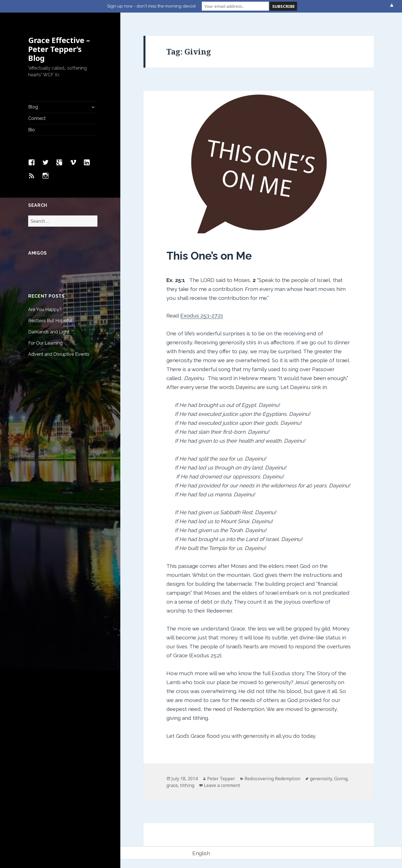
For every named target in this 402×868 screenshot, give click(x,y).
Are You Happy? (45, 310)
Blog (33, 107)
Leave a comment (222, 785)
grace (172, 785)
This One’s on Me (209, 256)
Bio (32, 130)
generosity (321, 779)
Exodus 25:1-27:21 (202, 316)
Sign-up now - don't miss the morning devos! (151, 6)
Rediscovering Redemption (272, 779)
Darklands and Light (49, 332)
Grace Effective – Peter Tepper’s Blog (59, 49)
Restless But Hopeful (50, 321)
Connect (37, 118)
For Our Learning (45, 343)
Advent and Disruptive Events (59, 354)
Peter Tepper (221, 779)
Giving (341, 779)
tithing (187, 785)
